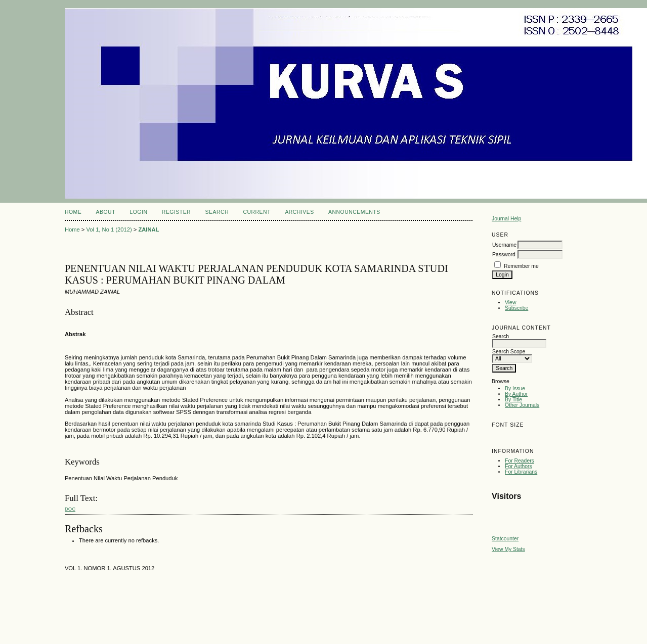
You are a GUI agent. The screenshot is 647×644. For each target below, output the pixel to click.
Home (73, 212)
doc (70, 509)
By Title (513, 400)
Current (256, 212)
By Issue (515, 388)
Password (504, 255)
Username (504, 245)
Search (217, 212)
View (510, 303)
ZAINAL (148, 229)
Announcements (354, 212)
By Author (516, 394)
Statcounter (505, 539)
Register (176, 212)
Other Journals (522, 405)
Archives (299, 212)
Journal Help (506, 219)
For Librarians (521, 472)
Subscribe (516, 308)
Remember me (521, 266)
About (106, 212)
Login (138, 212)
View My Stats (508, 549)
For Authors (519, 466)
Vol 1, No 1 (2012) (109, 229)
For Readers (520, 461)
